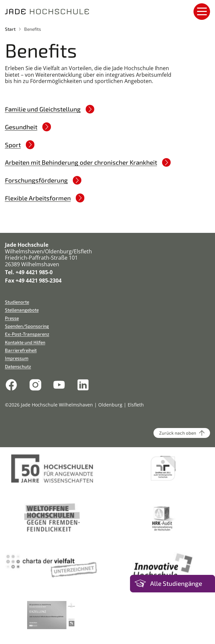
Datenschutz (18, 366)
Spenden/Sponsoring (27, 326)
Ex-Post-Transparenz (27, 334)
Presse (12, 318)
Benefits (33, 29)
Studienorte (17, 302)
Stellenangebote (22, 310)
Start (10, 29)
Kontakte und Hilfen (25, 342)
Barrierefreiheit (21, 350)
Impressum (17, 358)
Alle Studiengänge (176, 583)
